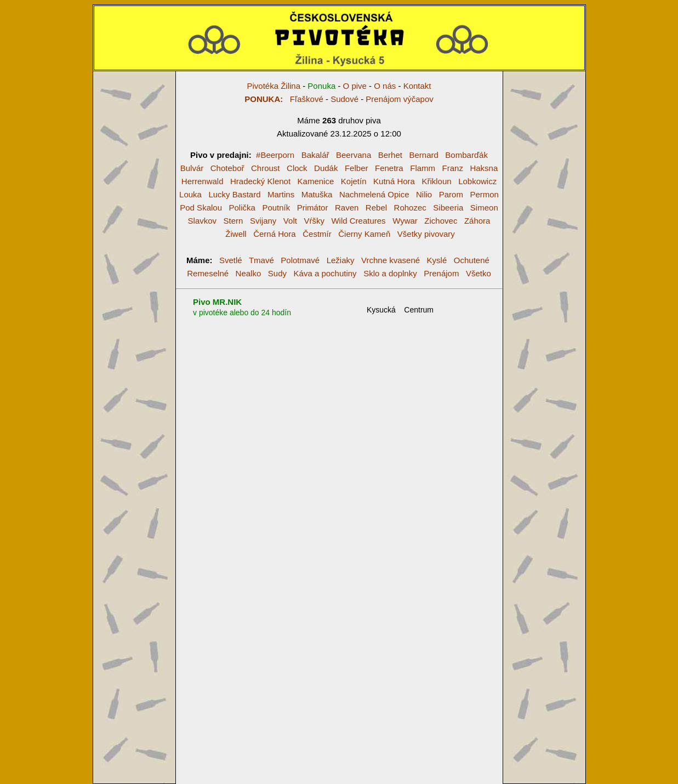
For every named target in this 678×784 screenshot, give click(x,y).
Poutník (276, 208)
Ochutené (472, 260)
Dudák (326, 168)
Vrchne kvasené (391, 260)
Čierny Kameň (364, 234)
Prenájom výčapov (399, 99)
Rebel (376, 208)
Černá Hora (275, 234)
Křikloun (436, 181)
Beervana (354, 155)
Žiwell (236, 234)
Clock (297, 168)
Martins (281, 194)
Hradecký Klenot (260, 181)
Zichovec (441, 221)
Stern (233, 221)
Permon (484, 194)
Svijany (263, 221)
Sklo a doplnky (390, 273)
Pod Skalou (201, 208)
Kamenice (316, 181)
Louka (190, 194)
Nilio (424, 194)
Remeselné (208, 273)
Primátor (313, 208)
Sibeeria (448, 208)
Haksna (484, 168)
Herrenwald (203, 181)
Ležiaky (341, 260)
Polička (242, 208)
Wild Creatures (358, 221)
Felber (357, 168)
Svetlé (231, 260)
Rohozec (410, 208)
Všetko (478, 273)
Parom (451, 194)
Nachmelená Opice (374, 194)
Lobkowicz (477, 181)
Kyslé (437, 260)
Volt (290, 221)
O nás (385, 86)
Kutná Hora (394, 181)
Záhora (477, 221)
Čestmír (317, 234)
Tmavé (261, 260)
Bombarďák (466, 155)
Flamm (423, 168)
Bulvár (192, 168)
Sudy (277, 273)
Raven (347, 208)
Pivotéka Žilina (274, 86)
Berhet (390, 155)
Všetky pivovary (426, 234)
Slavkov (203, 221)
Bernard (423, 155)
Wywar (405, 221)
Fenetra (389, 168)
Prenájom (441, 273)
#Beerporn (275, 155)
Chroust (266, 168)
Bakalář (315, 155)
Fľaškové (284, 99)
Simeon (484, 208)
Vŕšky (314, 221)
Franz (453, 168)
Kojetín (354, 181)
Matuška (317, 194)
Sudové (344, 99)
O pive (355, 86)
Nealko (249, 273)
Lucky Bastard (234, 194)
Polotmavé (300, 260)
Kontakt (417, 86)
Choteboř (227, 168)
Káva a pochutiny (325, 273)
